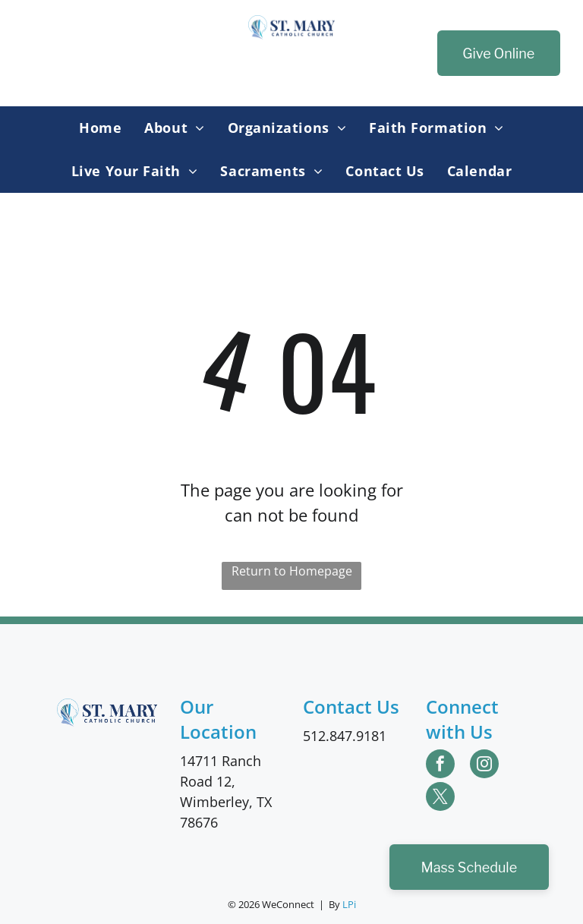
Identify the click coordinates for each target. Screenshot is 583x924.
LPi (349, 904)
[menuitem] (100, 128)
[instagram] (484, 766)
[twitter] (440, 798)
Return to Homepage (292, 571)
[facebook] (440, 766)
